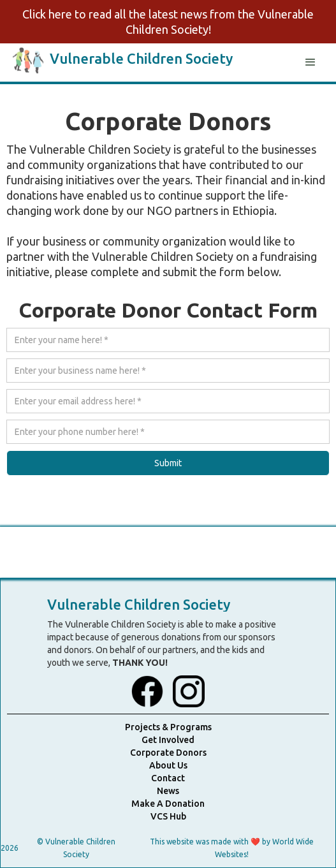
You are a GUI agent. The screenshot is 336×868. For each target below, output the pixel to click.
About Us (168, 765)
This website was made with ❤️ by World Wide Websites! (232, 848)
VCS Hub (168, 816)
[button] (310, 63)
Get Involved (168, 740)
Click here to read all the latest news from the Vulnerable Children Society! (168, 22)
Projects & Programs (168, 727)
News (168, 791)
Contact (168, 778)
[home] (123, 59)
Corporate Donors (168, 753)
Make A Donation (168, 804)
